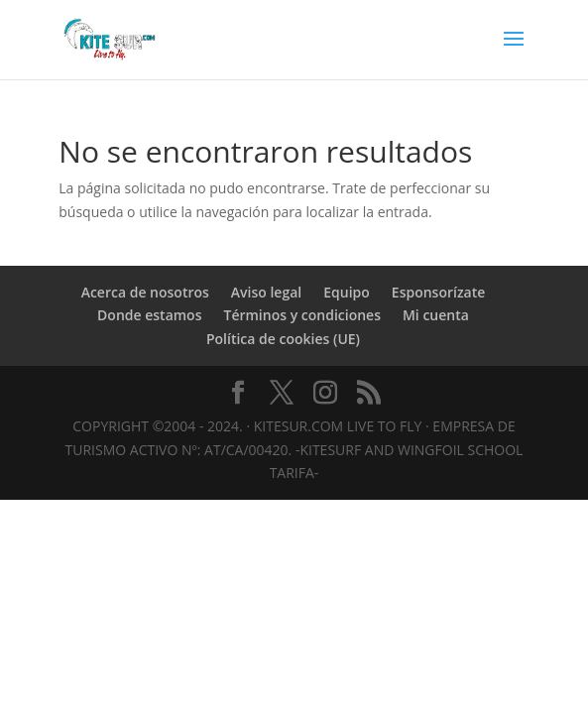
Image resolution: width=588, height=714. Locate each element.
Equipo (347, 292)
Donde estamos (149, 315)
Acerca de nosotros (145, 292)
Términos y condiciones (301, 315)
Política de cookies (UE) (283, 339)
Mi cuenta (436, 315)
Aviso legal (266, 292)
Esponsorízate (439, 292)
